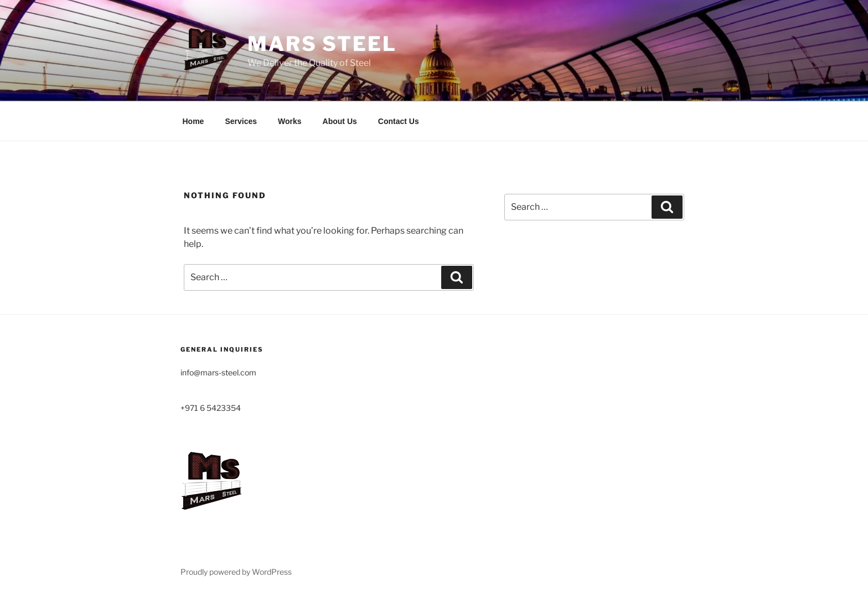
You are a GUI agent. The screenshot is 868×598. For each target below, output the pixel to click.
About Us (340, 121)
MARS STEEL (322, 44)
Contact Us (399, 121)
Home (193, 121)
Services (241, 121)
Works (290, 121)
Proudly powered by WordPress (236, 572)
